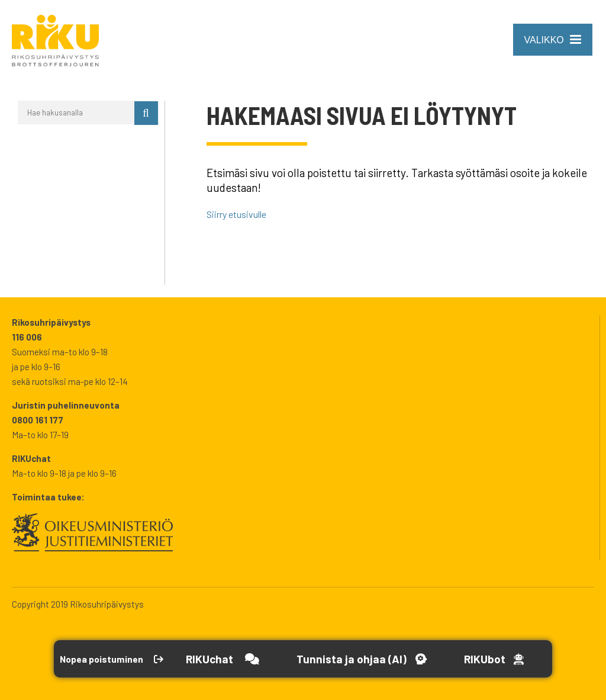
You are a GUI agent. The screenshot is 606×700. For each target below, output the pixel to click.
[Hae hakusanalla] (76, 113)
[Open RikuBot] (528, 659)
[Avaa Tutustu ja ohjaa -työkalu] (392, 659)
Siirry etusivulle (244, 213)
